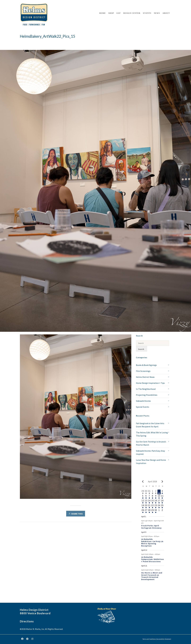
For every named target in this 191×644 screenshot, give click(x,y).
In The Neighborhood (146, 389)
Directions (27, 621)
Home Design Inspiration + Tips (150, 383)
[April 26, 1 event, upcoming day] (143, 511)
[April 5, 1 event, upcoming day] (143, 497)
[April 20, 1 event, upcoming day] (146, 506)
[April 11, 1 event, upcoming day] (162, 497)
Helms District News (145, 377)
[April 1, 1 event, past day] (153, 492)
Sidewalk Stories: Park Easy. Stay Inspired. (150, 452)
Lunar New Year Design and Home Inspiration (151, 462)
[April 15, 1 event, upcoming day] (153, 501)
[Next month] (162, 481)
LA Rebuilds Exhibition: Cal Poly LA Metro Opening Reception (152, 542)
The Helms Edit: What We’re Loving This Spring (152, 434)
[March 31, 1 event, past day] (149, 492)
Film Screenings (143, 371)
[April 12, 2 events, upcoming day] (143, 501)
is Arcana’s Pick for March (151, 443)
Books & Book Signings (146, 365)
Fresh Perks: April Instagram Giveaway (151, 527)
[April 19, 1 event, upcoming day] (143, 506)
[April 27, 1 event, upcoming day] (146, 511)
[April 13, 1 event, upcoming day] (146, 501)
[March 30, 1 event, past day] (146, 492)
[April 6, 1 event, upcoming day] (146, 497)
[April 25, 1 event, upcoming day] (162, 506)
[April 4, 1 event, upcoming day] (162, 492)
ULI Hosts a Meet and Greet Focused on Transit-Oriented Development (152, 576)
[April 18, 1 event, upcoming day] (162, 501)
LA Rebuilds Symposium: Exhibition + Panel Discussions (153, 559)
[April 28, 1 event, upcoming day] (149, 511)
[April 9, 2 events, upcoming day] (156, 497)
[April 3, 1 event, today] (159, 492)
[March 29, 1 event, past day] (143, 492)
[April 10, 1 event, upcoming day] (159, 497)
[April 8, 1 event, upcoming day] (153, 497)
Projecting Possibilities (147, 395)
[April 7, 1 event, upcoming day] (149, 497)
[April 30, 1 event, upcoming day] (156, 511)
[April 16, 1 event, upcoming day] (156, 501)
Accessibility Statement (164, 639)
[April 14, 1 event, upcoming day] (149, 501)
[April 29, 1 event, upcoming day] (153, 511)
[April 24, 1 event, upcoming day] (159, 506)
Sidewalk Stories (143, 401)
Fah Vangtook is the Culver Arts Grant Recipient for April (150, 425)
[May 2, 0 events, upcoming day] (162, 511)
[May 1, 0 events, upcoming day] (159, 511)
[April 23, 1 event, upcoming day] (156, 506)
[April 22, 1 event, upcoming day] (153, 506)
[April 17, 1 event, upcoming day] (159, 501)
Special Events (143, 407)
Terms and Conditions (149, 639)
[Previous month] (143, 481)
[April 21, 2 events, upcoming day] (149, 506)
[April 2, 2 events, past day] (156, 492)
